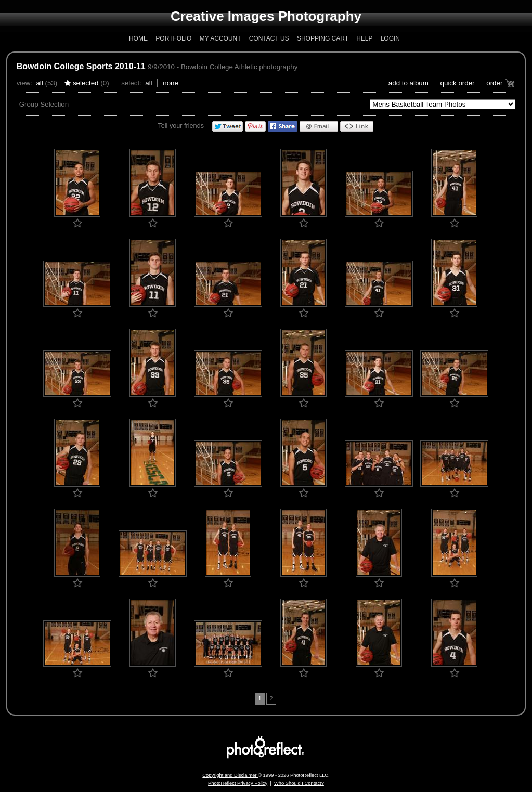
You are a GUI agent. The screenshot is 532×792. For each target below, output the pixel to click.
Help (364, 38)
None (171, 83)
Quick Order (458, 83)
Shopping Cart (323, 38)
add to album (408, 83)
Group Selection (44, 104)
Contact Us (269, 38)
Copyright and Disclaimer (230, 775)
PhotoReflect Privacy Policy (238, 783)
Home (138, 38)
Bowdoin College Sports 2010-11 (81, 66)
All (39, 83)
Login (390, 38)
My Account (220, 38)
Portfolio (173, 38)
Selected (86, 83)
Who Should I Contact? (299, 783)
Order (494, 83)
